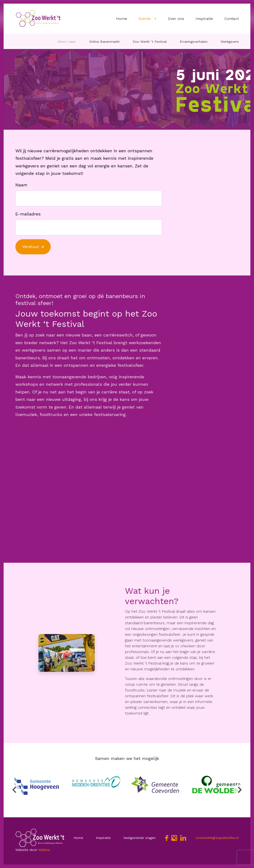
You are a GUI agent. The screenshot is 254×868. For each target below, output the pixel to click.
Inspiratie (204, 19)
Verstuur (31, 247)
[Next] (239, 790)
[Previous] (15, 790)
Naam (21, 185)
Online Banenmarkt (104, 42)
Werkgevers (230, 42)
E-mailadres (28, 214)
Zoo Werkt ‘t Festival (150, 42)
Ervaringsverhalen (194, 42)
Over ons (176, 19)
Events (145, 19)
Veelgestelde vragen (139, 838)
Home (122, 19)
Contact (232, 19)
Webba (44, 850)
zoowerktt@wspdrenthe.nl (217, 838)
